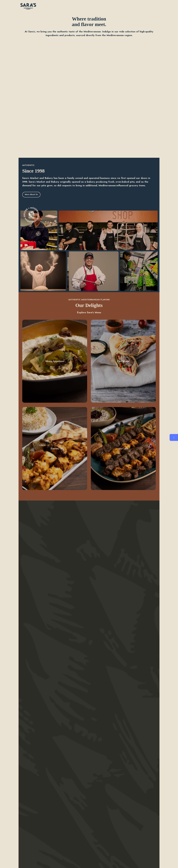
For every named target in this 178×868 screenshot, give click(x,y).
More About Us (31, 195)
